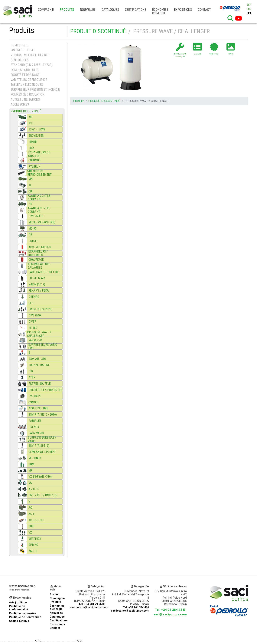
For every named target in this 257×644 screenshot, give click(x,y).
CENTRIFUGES (20, 60)
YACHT (33, 551)
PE (30, 235)
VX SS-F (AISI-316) (40, 477)
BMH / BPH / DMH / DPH (44, 495)
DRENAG (34, 297)
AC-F (31, 514)
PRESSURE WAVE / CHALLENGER (39, 334)
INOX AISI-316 (37, 359)
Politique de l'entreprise (25, 617)
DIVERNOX (35, 315)
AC (30, 508)
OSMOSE (34, 402)
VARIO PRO (35, 340)
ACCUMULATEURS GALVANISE (39, 266)
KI (30, 185)
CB (30, 191)
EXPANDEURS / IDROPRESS (38, 253)
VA (30, 483)
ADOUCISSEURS (38, 408)
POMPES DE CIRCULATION (27, 94)
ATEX (32, 377)
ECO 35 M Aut (37, 278)
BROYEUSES (36, 136)
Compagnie (46, 10)
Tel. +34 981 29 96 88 (92, 604)
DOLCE (33, 241)
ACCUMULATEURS (40, 247)
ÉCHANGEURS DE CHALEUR (39, 154)
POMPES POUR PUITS (24, 70)
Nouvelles (88, 10)
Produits (67, 10)
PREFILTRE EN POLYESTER (45, 390)
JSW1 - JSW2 (37, 129)
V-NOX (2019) (37, 284)
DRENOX (34, 427)
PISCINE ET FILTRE (22, 50)
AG (30, 117)
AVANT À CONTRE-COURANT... (40, 198)
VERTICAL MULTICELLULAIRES (30, 55)
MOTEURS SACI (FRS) (42, 222)
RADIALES (35, 421)
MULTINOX (35, 458)
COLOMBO (34, 160)
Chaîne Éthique (19, 621)
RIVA (31, 148)
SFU (31, 303)
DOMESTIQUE (19, 45)
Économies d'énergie (160, 11)
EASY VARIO (36, 433)
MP (31, 471)
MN (31, 179)
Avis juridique (18, 602)
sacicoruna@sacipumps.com (89, 608)
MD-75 (33, 229)
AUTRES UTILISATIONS (25, 100)
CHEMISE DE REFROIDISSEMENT (39, 173)
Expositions (183, 10)
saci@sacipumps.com (170, 614)
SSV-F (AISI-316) (39, 446)
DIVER (32, 322)
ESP (249, 5)
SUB (31, 526)
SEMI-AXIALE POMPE (42, 452)
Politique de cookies (23, 613)
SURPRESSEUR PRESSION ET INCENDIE (35, 90)
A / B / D (34, 489)
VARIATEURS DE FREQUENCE (29, 80)
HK (30, 204)
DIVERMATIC (36, 216)
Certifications (136, 10)
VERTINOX (35, 539)
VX (30, 533)
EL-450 (33, 328)
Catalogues (110, 10)
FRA (249, 13)
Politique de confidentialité (19, 608)
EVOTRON (34, 396)
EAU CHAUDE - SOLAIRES (44, 272)
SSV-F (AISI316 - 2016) (43, 415)
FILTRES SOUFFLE (40, 384)
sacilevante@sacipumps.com (130, 611)
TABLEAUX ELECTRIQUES (27, 85)
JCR (31, 123)
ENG (249, 9)
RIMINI (33, 142)
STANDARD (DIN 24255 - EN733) (32, 65)
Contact (204, 10)
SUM (31, 464)
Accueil (55, 595)
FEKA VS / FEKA (39, 291)
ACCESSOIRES (20, 104)
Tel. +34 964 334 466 (136, 608)
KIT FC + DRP (37, 520)
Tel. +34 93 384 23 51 (171, 610)
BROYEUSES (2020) (40, 309)
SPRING (33, 545)
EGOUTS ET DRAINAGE (25, 75)
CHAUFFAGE (36, 260)
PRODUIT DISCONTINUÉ (98, 31)
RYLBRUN (34, 167)
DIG (31, 371)
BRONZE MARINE (39, 365)
